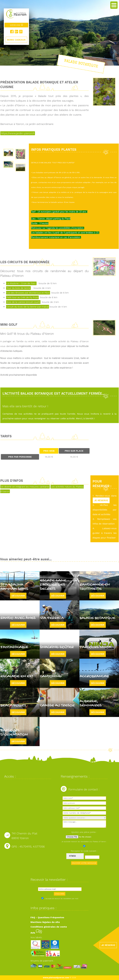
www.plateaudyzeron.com (56, 978)
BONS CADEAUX (16, 40)
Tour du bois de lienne (18, 288)
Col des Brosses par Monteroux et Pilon (28, 293)
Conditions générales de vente (49, 927)
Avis (36, 933)
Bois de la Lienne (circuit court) (23, 302)
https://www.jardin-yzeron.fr (18, 133)
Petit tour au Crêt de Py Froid (22, 297)
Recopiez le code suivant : (84, 851)
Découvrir (18, 596)
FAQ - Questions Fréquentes (47, 917)
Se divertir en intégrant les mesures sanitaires (25, 487)
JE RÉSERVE (101, 500)
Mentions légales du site (45, 922)
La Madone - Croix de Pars (21, 283)
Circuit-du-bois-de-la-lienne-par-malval (28, 307)
